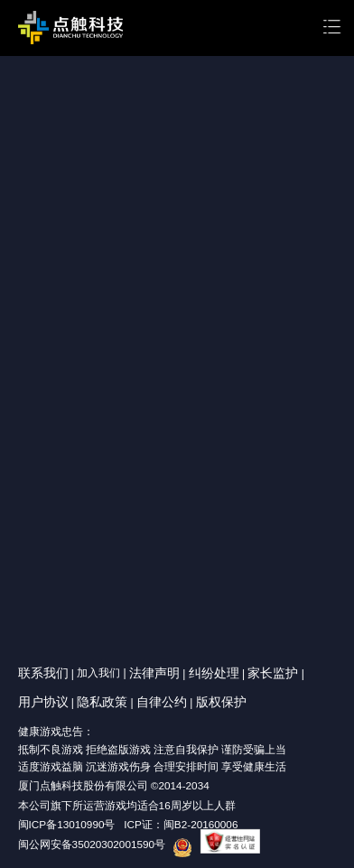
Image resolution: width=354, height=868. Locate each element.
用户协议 (43, 702)
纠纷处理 (214, 673)
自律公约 (162, 702)
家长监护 (273, 673)
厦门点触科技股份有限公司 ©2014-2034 (114, 785)
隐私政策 (102, 702)
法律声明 (154, 673)
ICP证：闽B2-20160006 (181, 824)
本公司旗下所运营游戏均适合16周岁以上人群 (127, 805)
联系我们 (43, 673)
